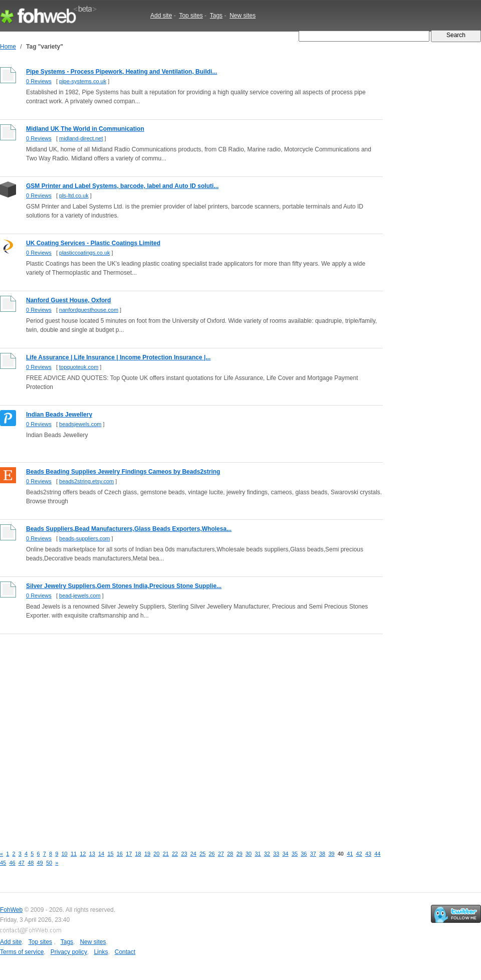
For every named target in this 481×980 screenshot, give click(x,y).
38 (322, 854)
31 (258, 854)
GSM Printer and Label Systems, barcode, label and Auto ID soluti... (122, 186)
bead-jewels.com (80, 596)
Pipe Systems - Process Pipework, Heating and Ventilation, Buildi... (122, 72)
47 (22, 863)
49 (40, 863)
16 (120, 854)
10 (65, 854)
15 (110, 854)
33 (276, 854)
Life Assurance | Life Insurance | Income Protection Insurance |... (118, 357)
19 (147, 854)
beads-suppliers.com (85, 538)
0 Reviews (39, 81)
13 (92, 854)
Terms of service (22, 952)
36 (304, 854)
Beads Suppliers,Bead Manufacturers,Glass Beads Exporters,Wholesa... (129, 529)
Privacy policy (69, 952)
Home (8, 47)
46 (12, 863)
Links (101, 952)
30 (249, 854)
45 (3, 863)
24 (193, 854)
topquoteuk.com (79, 367)
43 (368, 854)
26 (212, 854)
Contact (125, 952)
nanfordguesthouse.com (89, 310)
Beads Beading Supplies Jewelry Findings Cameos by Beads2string (123, 472)
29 (239, 854)
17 (129, 854)
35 (295, 854)
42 (359, 854)
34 (286, 854)
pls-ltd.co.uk (74, 195)
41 (350, 854)
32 (267, 854)
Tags (216, 16)
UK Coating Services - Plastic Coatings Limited (93, 243)
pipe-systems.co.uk (83, 81)
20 (156, 854)
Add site (161, 16)
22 (175, 854)
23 (184, 854)
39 (331, 854)
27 (221, 854)
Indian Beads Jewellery (59, 415)
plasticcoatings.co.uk (85, 253)
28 (230, 854)
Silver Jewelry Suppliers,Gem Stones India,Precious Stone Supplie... (124, 586)
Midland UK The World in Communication (85, 129)
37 (313, 854)
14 (101, 854)
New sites (243, 16)
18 (138, 854)
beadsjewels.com (80, 424)
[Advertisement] (94, 735)
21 (166, 854)
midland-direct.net (81, 138)
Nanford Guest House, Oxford (68, 300)
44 (377, 854)
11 (74, 854)
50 (49, 863)
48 (31, 863)
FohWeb (11, 910)
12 (83, 854)
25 (202, 854)
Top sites (191, 16)
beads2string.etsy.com (86, 481)
